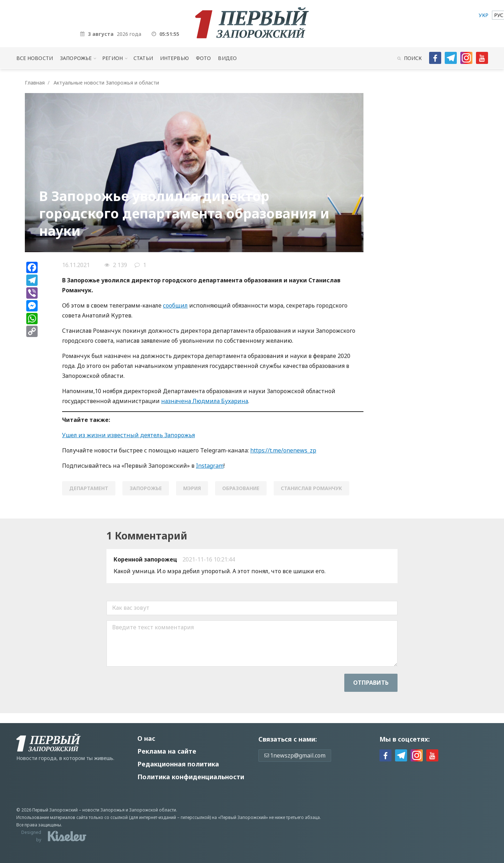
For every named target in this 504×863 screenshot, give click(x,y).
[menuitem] (484, 15)
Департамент (89, 488)
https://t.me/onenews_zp (283, 450)
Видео (227, 58)
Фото (204, 58)
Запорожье (76, 58)
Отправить (371, 683)
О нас (146, 738)
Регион (113, 58)
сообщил (175, 305)
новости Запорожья (103, 810)
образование (241, 488)
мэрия (192, 488)
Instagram (210, 466)
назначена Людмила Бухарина (205, 401)
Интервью (174, 58)
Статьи (143, 58)
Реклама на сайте (167, 751)
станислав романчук (311, 488)
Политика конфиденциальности (191, 777)
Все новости (35, 58)
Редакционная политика (178, 764)
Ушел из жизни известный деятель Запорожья (128, 435)
